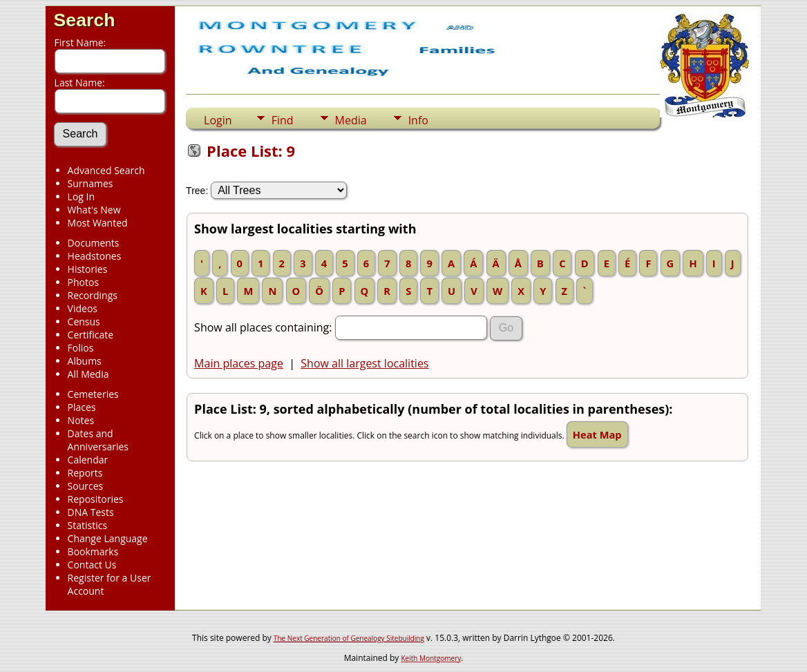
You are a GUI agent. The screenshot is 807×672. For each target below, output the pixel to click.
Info (418, 120)
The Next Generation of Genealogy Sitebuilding (349, 638)
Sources (86, 486)
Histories (88, 269)
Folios (81, 348)
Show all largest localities (364, 363)
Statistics (88, 525)
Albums (85, 361)
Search (85, 20)
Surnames (91, 183)
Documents (94, 243)
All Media (88, 374)
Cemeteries (93, 394)
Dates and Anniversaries (98, 440)
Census (84, 321)
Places (82, 407)
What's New (94, 210)
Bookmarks (93, 551)
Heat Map (597, 434)
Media (351, 120)
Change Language (108, 538)
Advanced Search (106, 170)
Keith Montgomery (431, 658)
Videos (83, 308)
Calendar (88, 460)
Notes (81, 420)
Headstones (95, 256)
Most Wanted (98, 223)
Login (218, 120)
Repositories (96, 499)
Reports (85, 473)
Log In (81, 196)
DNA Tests (91, 512)
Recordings (93, 295)
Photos (84, 282)
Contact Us (92, 565)
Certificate (91, 335)
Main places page (239, 363)
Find (283, 120)
